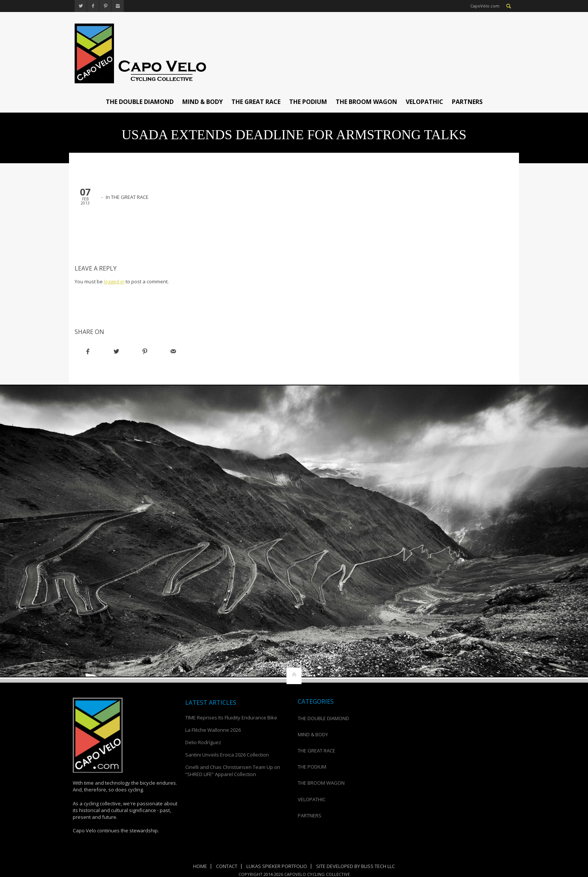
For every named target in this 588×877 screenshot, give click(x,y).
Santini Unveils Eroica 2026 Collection (227, 755)
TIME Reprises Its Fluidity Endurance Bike (231, 718)
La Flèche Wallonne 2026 (213, 730)
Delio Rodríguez (203, 742)
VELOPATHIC (424, 102)
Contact (227, 866)
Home (200, 866)
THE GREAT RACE (256, 102)
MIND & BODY (202, 102)
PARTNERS (467, 102)
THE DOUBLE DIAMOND (140, 102)
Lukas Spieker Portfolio (277, 866)
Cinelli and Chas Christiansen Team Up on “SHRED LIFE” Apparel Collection (233, 770)
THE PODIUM (308, 102)
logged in (114, 281)
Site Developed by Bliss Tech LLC (355, 866)
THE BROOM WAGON (366, 102)
